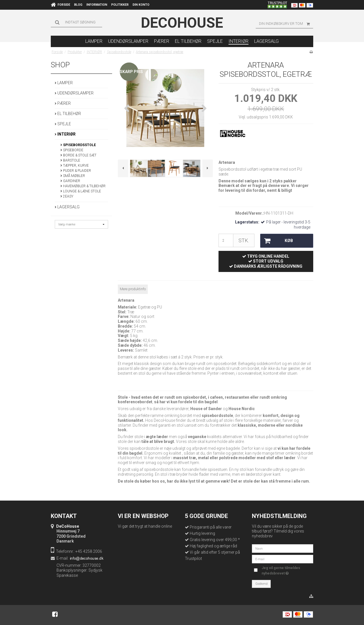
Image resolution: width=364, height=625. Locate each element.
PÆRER (63, 103)
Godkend (261, 584)
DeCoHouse (182, 23)
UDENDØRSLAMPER (74, 93)
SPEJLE (63, 124)
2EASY (67, 196)
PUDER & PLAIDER (76, 171)
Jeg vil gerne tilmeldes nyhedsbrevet (280, 570)
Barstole (70, 160)
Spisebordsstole (78, 145)
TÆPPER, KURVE (75, 166)
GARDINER (70, 181)
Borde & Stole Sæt (78, 155)
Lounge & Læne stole (81, 191)
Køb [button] (277, 241)
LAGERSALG (67, 207)
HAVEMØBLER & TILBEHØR (83, 186)
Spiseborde (72, 150)
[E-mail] (283, 559)
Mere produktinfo (133, 289)
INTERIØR (65, 134)
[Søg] (76, 22)
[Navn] (283, 548)
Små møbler (73, 176)
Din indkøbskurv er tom (286, 24)
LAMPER (64, 83)
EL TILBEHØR (68, 114)
